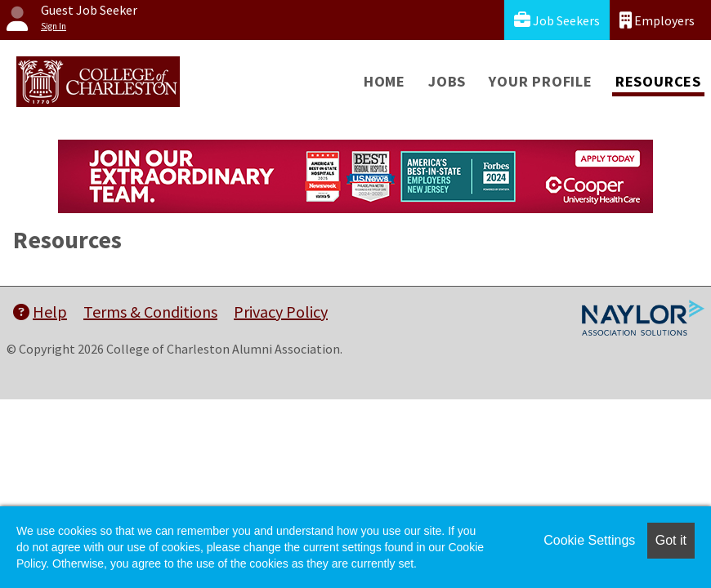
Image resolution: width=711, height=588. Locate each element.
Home (385, 81)
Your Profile (541, 81)
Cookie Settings (589, 540)
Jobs (447, 81)
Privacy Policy (281, 312)
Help (40, 312)
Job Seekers (557, 20)
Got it (671, 540)
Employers (657, 20)
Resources (658, 81)
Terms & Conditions (150, 312)
